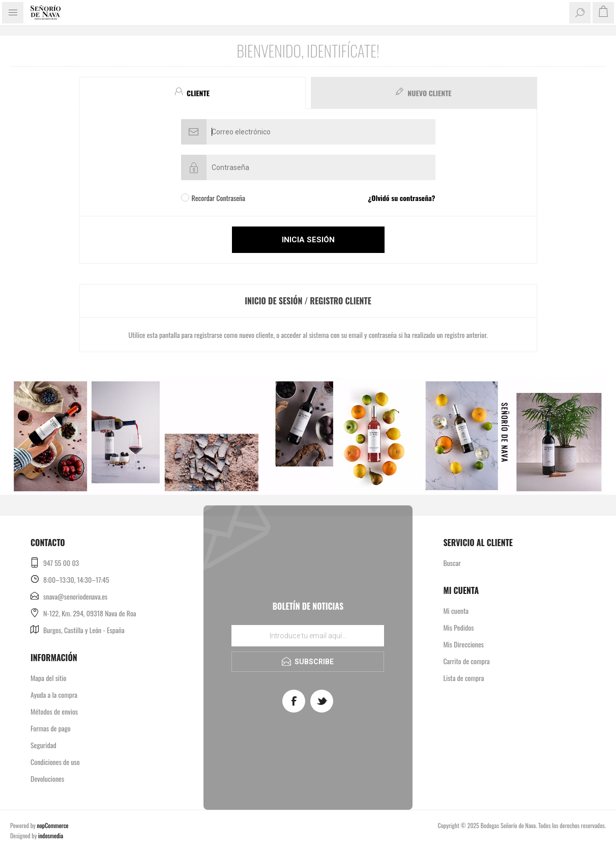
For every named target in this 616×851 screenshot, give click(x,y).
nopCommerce (52, 825)
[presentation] (193, 93)
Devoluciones (47, 778)
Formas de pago (51, 728)
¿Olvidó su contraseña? (401, 198)
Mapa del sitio (49, 678)
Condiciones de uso (55, 762)
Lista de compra (463, 678)
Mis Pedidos (458, 627)
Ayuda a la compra (54, 694)
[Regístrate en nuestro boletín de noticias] (308, 636)
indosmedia (51, 835)
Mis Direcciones (463, 644)
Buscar (452, 563)
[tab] (194, 93)
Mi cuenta (456, 611)
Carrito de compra (466, 661)
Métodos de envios (54, 711)
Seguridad (43, 745)
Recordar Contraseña (218, 198)
